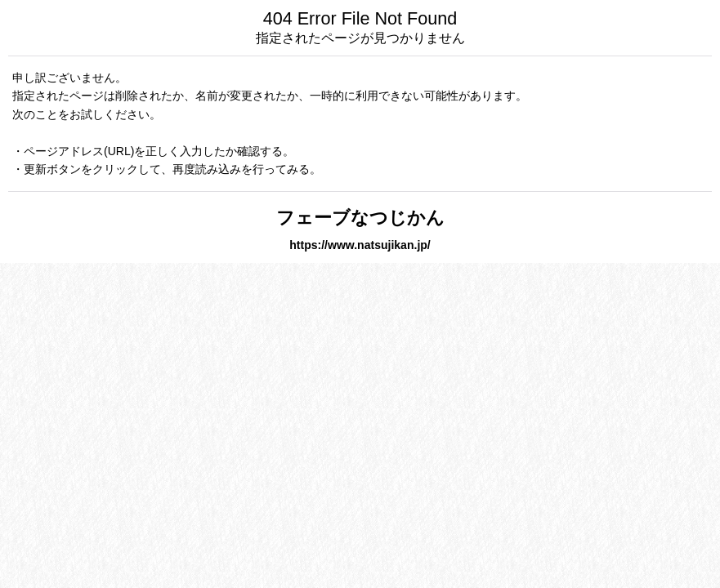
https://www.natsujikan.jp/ (360, 245)
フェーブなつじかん (360, 218)
